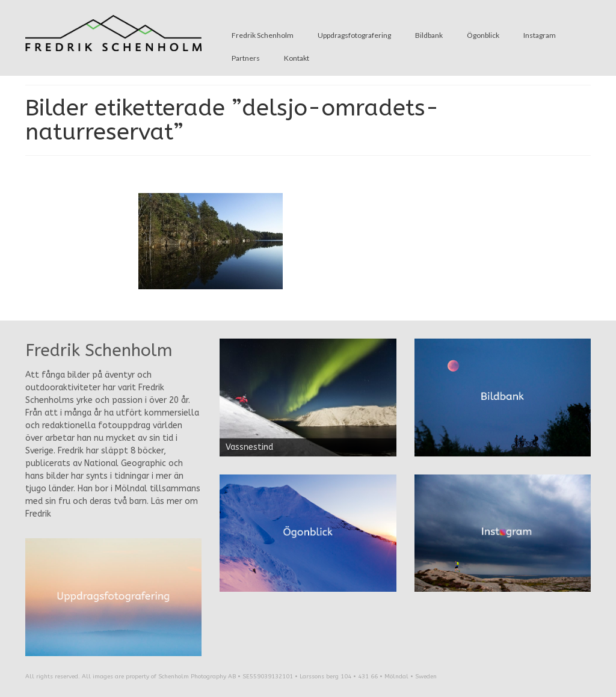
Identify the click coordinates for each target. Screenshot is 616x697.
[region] (308, 398)
